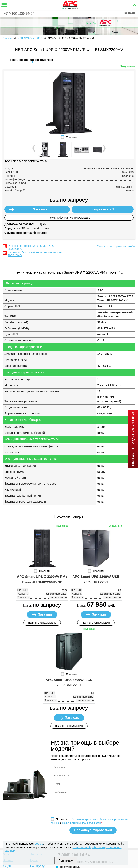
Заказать (40, 209)
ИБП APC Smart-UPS (30, 38)
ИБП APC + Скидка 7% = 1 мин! (133, 439)
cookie (39, 844)
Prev (34, 148)
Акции (7, 866)
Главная (7, 38)
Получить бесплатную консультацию (69, 218)
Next (104, 148)
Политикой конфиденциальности (81, 823)
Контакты (130, 13)
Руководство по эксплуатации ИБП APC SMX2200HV (31, 247)
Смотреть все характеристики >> (116, 246)
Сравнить (72, 137)
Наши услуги (39, 866)
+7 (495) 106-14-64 (19, 13)
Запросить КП (103, 209)
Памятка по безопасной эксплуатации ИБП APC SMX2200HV (36, 254)
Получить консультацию (42, 623)
